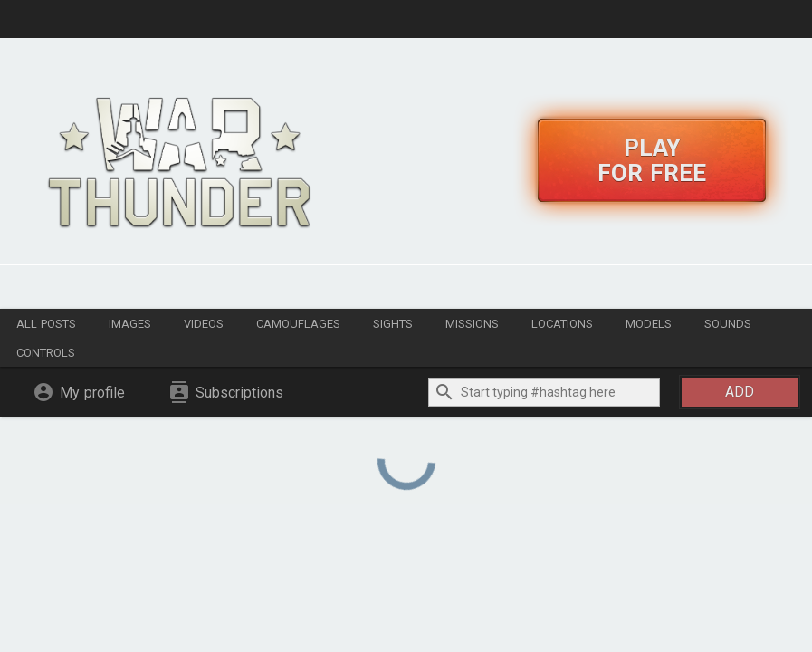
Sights (393, 324)
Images (130, 324)
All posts (46, 324)
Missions (472, 324)
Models (649, 324)
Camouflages (298, 324)
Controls (46, 353)
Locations (562, 324)
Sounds (728, 324)
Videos (204, 324)
